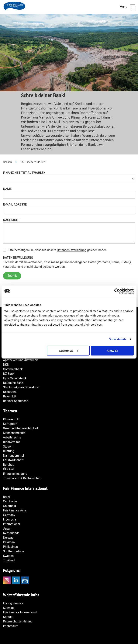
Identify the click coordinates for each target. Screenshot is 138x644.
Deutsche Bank (13, 383)
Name (7, 189)
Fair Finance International (20, 612)
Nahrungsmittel (13, 456)
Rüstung (9, 451)
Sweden (8, 556)
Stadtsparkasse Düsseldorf (21, 387)
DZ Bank (9, 374)
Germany (9, 515)
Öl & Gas (9, 469)
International (12, 524)
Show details (118, 339)
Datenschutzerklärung (72, 250)
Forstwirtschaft (13, 460)
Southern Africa (14, 551)
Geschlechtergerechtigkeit (21, 428)
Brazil (7, 497)
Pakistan (9, 542)
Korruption (10, 424)
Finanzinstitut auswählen (24, 173)
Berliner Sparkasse (16, 401)
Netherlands (11, 533)
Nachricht (12, 220)
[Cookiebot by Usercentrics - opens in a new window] (117, 291)
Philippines (10, 547)
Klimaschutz (11, 419)
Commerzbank (13, 369)
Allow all (112, 351)
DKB (6, 365)
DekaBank (10, 392)
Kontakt (8, 617)
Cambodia (10, 501)
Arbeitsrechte (12, 437)
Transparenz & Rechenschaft (22, 478)
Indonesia (10, 519)
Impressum (11, 626)
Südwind (9, 608)
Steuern (8, 447)
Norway (8, 538)
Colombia (9, 506)
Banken (7, 162)
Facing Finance (13, 603)
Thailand (9, 560)
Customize (68, 351)
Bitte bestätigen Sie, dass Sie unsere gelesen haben (57, 250)
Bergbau (9, 465)
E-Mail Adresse (15, 204)
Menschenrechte (14, 433)
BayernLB (9, 396)
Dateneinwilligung (18, 258)
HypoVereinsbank (15, 378)
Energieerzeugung (15, 474)
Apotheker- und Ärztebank (20, 360)
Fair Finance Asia (15, 510)
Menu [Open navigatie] (127, 7)
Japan (7, 529)
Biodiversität (11, 442)
